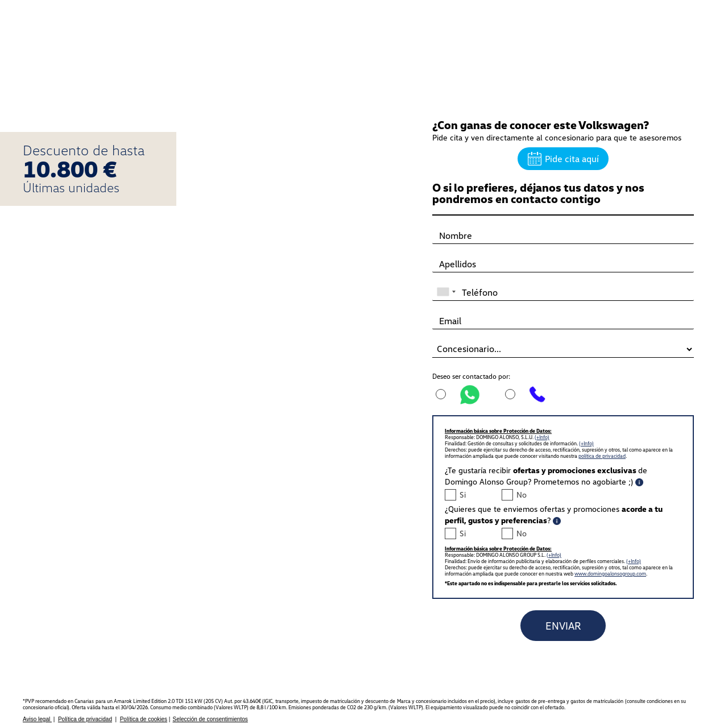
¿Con (541, 125)
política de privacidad (602, 456)
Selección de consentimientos (210, 719)
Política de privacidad (85, 719)
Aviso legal (37, 719)
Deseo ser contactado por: (471, 377)
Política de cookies (144, 719)
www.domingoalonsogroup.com (610, 574)
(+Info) (542, 437)
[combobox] (446, 287)
